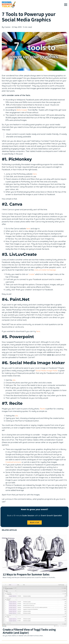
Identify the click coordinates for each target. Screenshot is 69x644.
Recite (42, 409)
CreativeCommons (13, 462)
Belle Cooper (22, 110)
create (32, 274)
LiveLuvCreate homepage (45, 270)
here (35, 174)
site (14, 380)
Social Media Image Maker (47, 371)
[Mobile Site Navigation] (66, 5)
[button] (35, 523)
